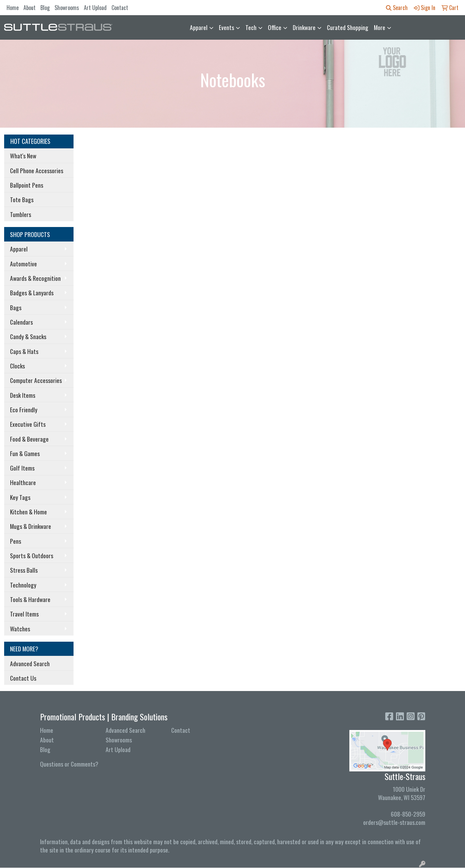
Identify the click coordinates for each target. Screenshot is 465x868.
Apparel (199, 27)
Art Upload (95, 8)
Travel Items (24, 614)
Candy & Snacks (28, 336)
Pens (16, 541)
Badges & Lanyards (32, 293)
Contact (120, 8)
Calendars (21, 322)
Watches (20, 629)
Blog (45, 8)
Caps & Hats (24, 351)
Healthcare (23, 482)
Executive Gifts (28, 424)
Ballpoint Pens (27, 185)
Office (275, 27)
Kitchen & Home (28, 512)
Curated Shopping (348, 27)
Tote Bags (22, 199)
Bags (16, 307)
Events (226, 27)
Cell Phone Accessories (37, 170)
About (30, 8)
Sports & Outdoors (32, 555)
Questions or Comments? (69, 764)
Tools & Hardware (30, 599)
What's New (23, 156)
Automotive (23, 264)
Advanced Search (30, 663)
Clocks (17, 366)
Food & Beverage (29, 439)
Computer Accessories (36, 380)
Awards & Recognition (35, 278)
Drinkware (304, 27)
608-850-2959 (408, 814)
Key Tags (20, 497)
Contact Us (23, 678)
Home (13, 8)
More (380, 27)
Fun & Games (25, 453)
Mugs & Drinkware (31, 526)
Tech (251, 27)
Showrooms (67, 8)
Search (397, 8)
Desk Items (23, 395)
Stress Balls (24, 570)
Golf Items (22, 468)
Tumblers (21, 214)
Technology (23, 585)
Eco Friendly (24, 410)
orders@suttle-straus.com (394, 822)
